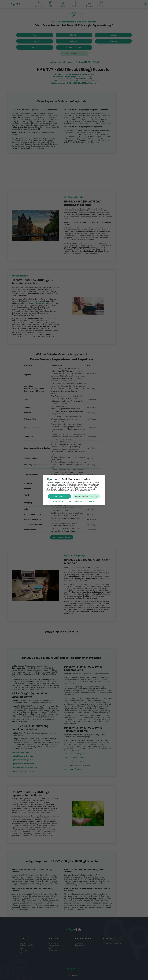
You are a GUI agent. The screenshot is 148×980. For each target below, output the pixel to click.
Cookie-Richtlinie (58, 501)
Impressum (92, 501)
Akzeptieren (59, 496)
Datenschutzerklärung (76, 501)
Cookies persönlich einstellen (86, 496)
